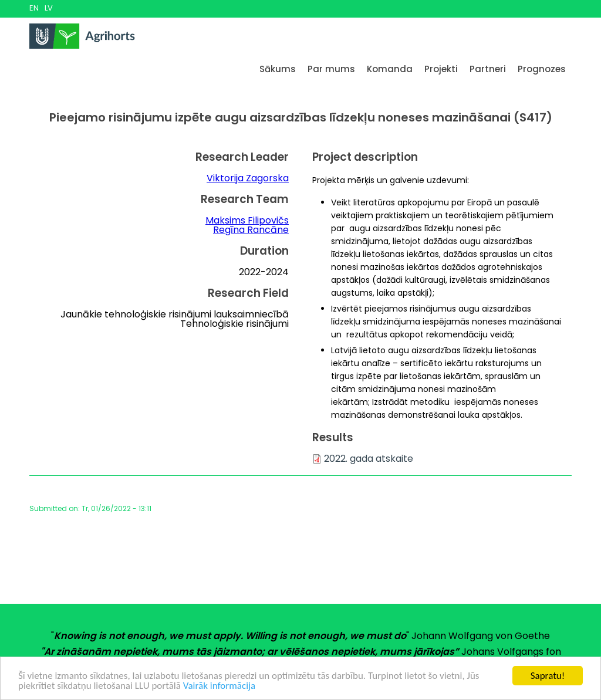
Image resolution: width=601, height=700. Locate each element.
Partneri (488, 69)
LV (49, 8)
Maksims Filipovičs (247, 220)
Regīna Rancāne (251, 230)
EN (34, 8)
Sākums (278, 69)
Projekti (441, 69)
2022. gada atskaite (369, 459)
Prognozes (542, 69)
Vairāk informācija (220, 686)
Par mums (331, 69)
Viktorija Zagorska (248, 178)
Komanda (390, 69)
